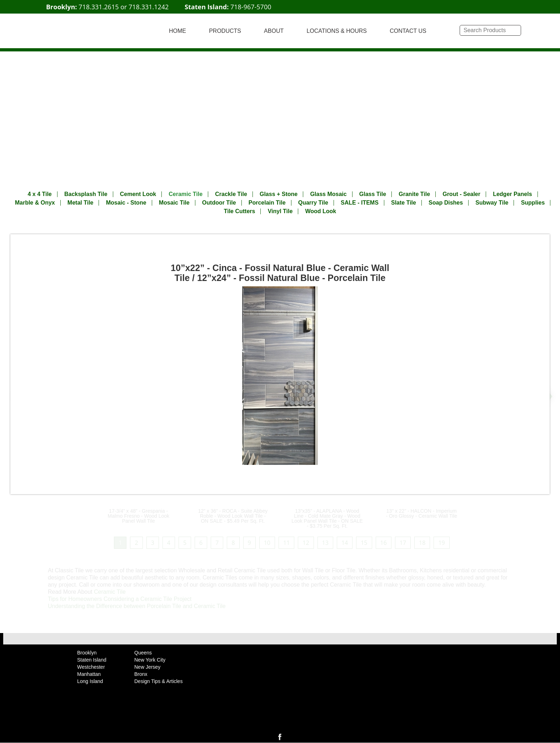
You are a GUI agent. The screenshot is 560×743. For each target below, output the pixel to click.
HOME (177, 31)
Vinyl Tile (280, 211)
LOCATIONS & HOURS (337, 31)
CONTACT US (408, 31)
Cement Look (138, 194)
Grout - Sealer (461, 194)
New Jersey (147, 667)
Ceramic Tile (186, 194)
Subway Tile (492, 203)
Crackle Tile (231, 194)
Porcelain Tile (267, 203)
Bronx (141, 674)
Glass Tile (373, 194)
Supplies (533, 203)
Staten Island (92, 660)
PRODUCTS (225, 31)
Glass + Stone (279, 194)
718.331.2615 (99, 7)
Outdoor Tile (219, 203)
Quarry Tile (313, 203)
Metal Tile (81, 203)
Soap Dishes (446, 203)
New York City (150, 660)
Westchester (91, 667)
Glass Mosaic (328, 194)
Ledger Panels (512, 194)
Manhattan (89, 674)
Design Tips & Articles (158, 681)
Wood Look (321, 211)
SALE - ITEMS (360, 203)
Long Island (90, 681)
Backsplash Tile (86, 194)
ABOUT (274, 31)
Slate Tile (404, 203)
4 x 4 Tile (39, 194)
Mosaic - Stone (126, 203)
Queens (143, 653)
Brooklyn (87, 653)
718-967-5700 (251, 7)
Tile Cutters (240, 211)
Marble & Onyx (35, 203)
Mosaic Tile (174, 203)
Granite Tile (414, 194)
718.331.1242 (149, 7)
